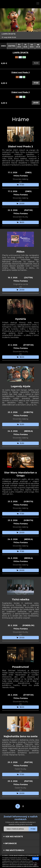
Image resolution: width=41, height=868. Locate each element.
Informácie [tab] (10, 843)
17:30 (36, 83)
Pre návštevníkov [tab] (14, 850)
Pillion (20, 252)
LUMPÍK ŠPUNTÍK (21, 53)
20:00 (36, 103)
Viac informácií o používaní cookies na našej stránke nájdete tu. (20, 865)
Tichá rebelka (21, 599)
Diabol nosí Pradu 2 (21, 72)
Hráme (20, 119)
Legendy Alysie (21, 386)
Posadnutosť (20, 667)
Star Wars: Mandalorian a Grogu (20, 474)
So (32, 46)
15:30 (21, 424)
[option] (20, 24)
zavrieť (35, 859)
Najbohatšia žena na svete (21, 736)
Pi (25, 46)
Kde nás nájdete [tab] (13, 837)
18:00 (20, 222)
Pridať (33, 829)
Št (19, 46)
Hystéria (21, 319)
